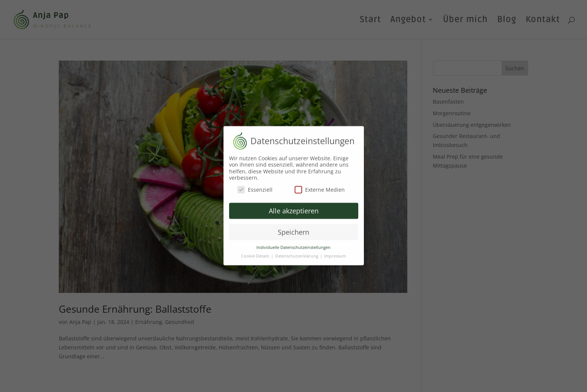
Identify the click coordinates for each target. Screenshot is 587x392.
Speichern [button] (293, 229)
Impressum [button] (335, 253)
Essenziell (255, 186)
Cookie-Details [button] (256, 253)
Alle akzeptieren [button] (294, 208)
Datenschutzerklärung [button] (297, 253)
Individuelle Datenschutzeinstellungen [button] (293, 244)
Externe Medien (320, 186)
